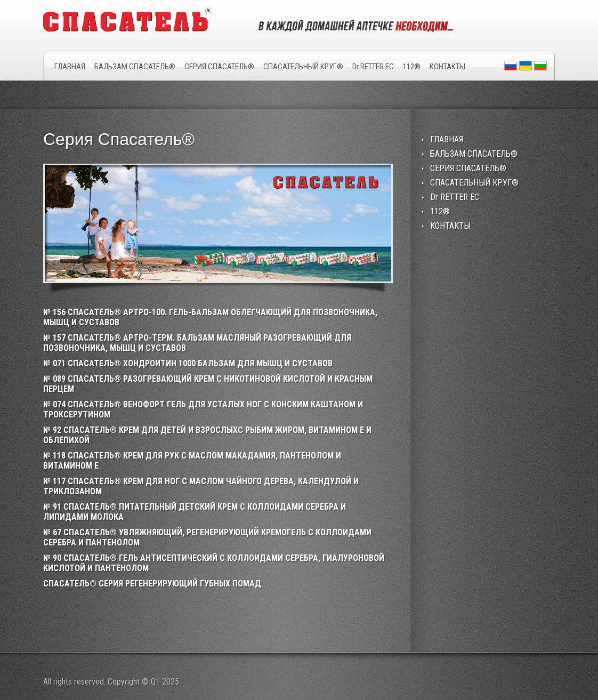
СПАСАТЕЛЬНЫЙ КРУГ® (303, 67)
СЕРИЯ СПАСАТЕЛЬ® (219, 67)
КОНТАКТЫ (447, 67)
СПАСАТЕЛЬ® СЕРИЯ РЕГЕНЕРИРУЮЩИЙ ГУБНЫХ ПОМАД (152, 584)
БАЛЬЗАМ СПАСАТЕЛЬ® (135, 67)
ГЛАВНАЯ (70, 67)
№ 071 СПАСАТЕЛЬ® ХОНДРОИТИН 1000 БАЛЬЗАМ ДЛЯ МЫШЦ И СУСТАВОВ (188, 363)
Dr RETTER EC (373, 67)
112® (412, 67)
